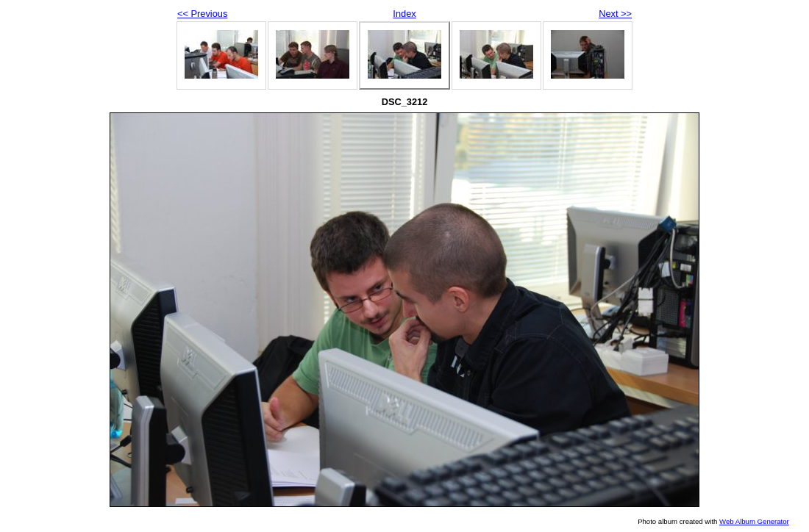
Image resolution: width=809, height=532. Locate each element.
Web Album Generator (754, 521)
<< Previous (202, 14)
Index (404, 14)
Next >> (615, 14)
